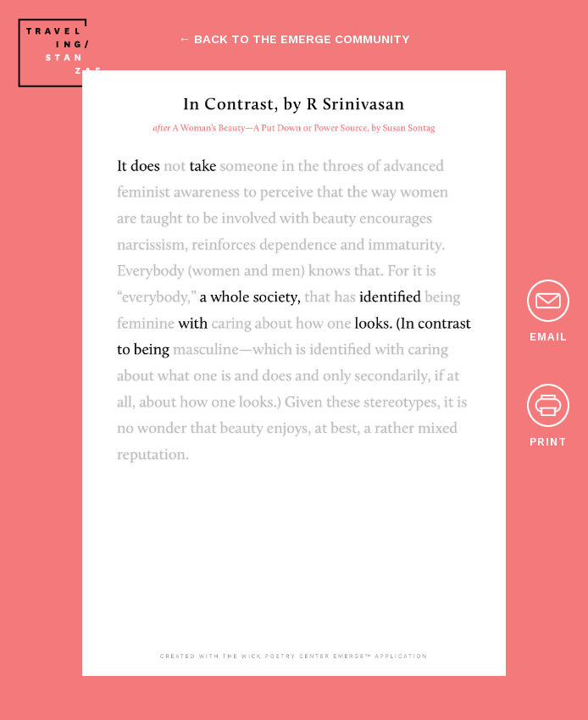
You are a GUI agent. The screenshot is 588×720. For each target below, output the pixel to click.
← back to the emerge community (294, 39)
